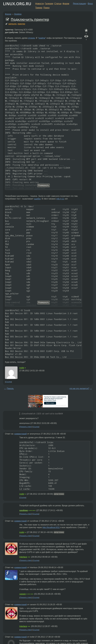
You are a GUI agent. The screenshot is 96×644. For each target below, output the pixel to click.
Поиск (46, 8)
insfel (22, 368)
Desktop (18, 14)
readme (42, 38)
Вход (90, 4)
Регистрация (79, 4)
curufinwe (24, 510)
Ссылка (8, 382)
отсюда (31, 38)
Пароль (10, 389)
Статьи (58, 4)
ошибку (37, 199)
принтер (21, 24)
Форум (66, 4)
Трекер (39, 8)
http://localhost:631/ (51, 527)
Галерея (49, 4)
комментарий (21, 434)
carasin (23, 594)
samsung (12, 24)
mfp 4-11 (60, 199)
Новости (39, 4)
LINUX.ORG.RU (17, 4)
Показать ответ (26, 427)
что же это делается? (79, 389)
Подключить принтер (30, 19)
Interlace (23, 557)
